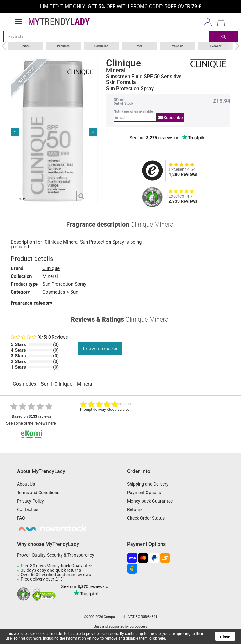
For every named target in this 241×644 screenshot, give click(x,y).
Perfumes (63, 46)
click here (157, 638)
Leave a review (100, 349)
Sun (74, 292)
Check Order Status (146, 518)
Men (140, 46)
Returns (135, 509)
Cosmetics (101, 46)
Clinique (123, 63)
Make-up (177, 46)
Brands (25, 46)
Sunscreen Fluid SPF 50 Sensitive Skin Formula (144, 80)
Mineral (116, 70)
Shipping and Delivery (148, 484)
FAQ (21, 518)
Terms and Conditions (38, 493)
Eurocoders (138, 627)
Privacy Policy (30, 501)
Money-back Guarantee (150, 501)
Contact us (28, 509)
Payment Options (144, 493)
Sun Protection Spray (64, 284)
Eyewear (216, 46)
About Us (26, 484)
